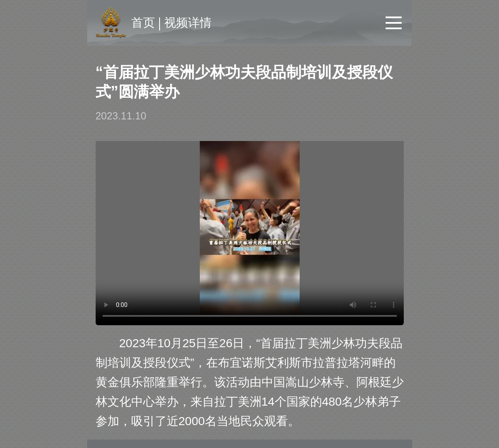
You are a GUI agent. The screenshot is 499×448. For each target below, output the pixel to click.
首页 (143, 23)
